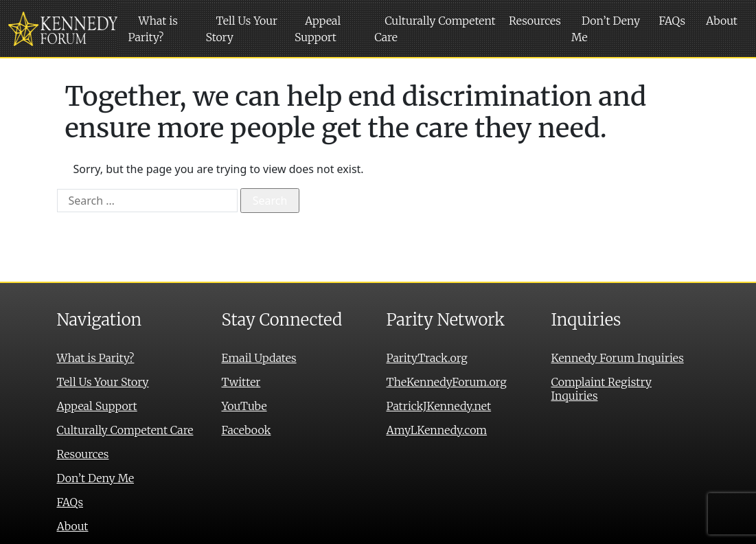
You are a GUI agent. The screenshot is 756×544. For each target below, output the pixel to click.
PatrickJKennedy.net (439, 406)
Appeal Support (318, 29)
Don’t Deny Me (606, 29)
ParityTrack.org (427, 358)
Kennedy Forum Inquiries (618, 358)
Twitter (241, 382)
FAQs (672, 21)
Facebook (247, 430)
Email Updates (259, 358)
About (722, 21)
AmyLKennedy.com (437, 430)
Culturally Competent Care (435, 29)
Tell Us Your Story (241, 29)
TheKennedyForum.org (447, 382)
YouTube (244, 406)
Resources (535, 21)
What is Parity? (153, 29)
